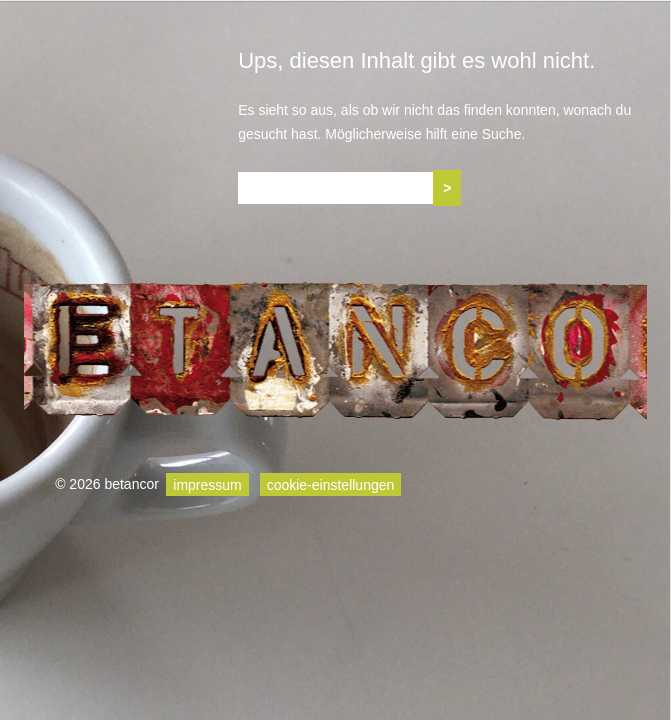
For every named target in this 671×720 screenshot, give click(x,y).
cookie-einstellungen (331, 484)
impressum (207, 484)
